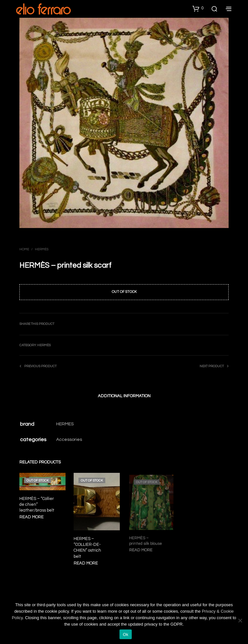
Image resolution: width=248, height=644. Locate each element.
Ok (125, 634)
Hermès (42, 249)
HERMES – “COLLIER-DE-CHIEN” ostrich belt (88, 546)
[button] (198, 8)
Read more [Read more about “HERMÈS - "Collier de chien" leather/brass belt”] (31, 517)
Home (24, 249)
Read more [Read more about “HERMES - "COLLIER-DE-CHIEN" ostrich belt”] (87, 561)
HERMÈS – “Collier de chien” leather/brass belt (37, 504)
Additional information (124, 396)
